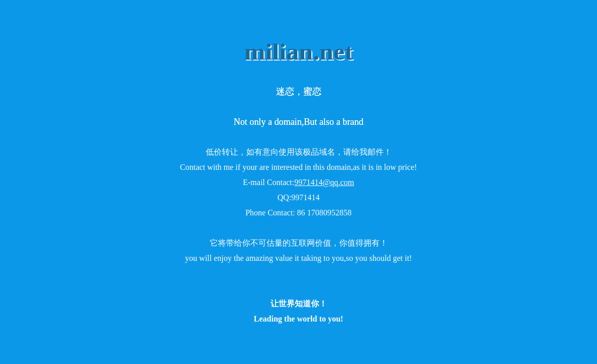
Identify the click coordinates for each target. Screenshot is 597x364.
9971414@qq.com (324, 182)
